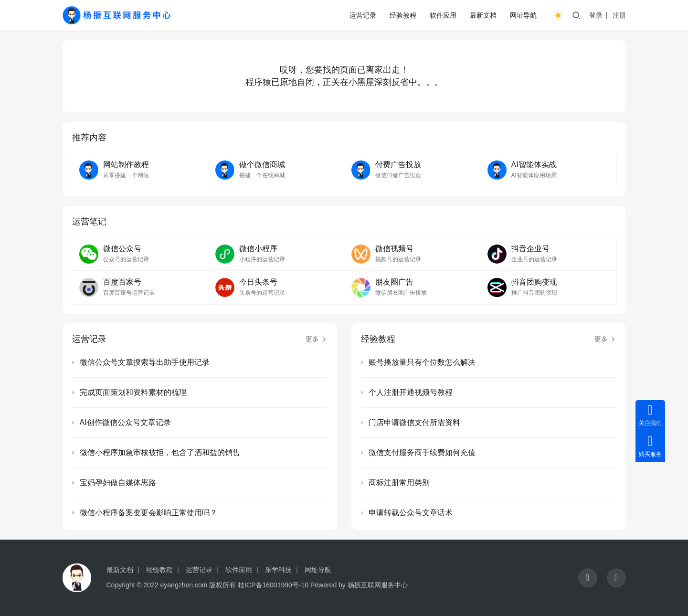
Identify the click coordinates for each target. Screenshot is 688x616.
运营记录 (363, 15)
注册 (619, 15)
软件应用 (443, 15)
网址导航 (523, 15)
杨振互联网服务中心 (378, 585)
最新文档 (483, 15)
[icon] (588, 578)
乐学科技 (278, 570)
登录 (596, 15)
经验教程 (403, 15)
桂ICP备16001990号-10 (273, 585)
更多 (317, 339)
